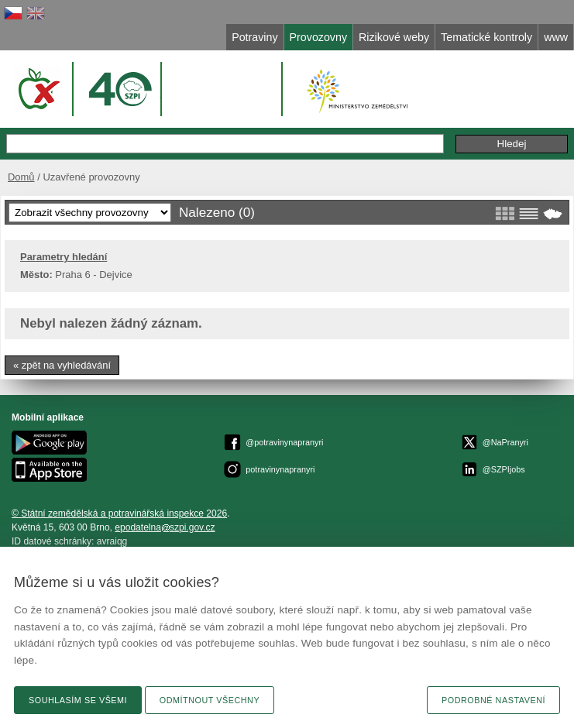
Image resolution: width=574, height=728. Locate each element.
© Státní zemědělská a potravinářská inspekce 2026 (119, 513)
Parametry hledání (64, 257)
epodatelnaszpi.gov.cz (165, 527)
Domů (21, 177)
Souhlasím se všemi (78, 700)
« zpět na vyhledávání (62, 365)
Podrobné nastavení (493, 700)
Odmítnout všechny (210, 700)
